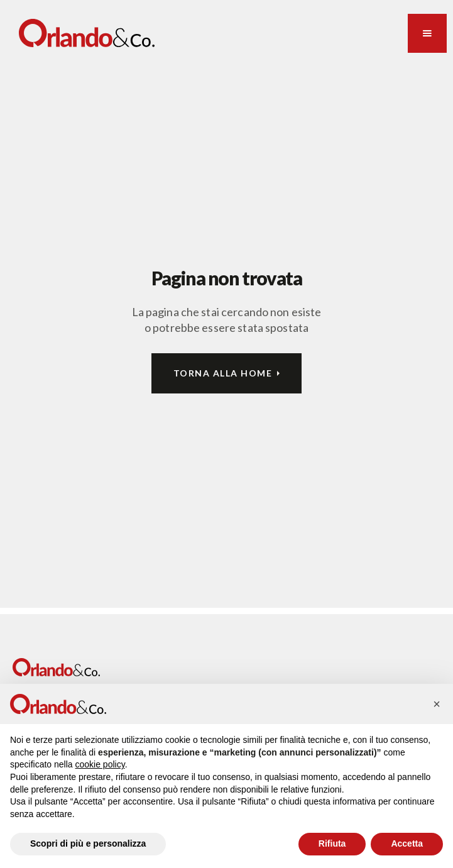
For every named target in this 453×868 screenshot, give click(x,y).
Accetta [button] (407, 843)
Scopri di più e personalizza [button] (88, 843)
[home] (87, 33)
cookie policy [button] (100, 764)
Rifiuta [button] (332, 843)
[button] (427, 33)
